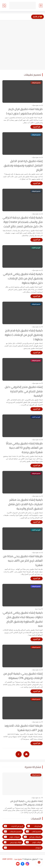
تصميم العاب (33, 831)
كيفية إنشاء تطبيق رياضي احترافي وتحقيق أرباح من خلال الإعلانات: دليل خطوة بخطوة (23, 278)
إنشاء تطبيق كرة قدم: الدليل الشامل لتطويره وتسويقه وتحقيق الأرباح (23, 165)
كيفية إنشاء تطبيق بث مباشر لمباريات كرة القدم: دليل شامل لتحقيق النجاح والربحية (25, 504)
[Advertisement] (22, 45)
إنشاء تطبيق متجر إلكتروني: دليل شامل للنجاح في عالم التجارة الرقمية (24, 391)
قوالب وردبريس (13, 842)
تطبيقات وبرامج (32, 837)
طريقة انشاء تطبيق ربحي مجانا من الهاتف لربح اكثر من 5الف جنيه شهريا (23, 561)
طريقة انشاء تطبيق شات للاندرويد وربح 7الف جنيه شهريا (23, 728)
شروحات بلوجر (12, 837)
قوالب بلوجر (33, 842)
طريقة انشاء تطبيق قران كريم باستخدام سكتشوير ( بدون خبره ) (24, 111)
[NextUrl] (19, 754)
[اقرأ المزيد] (37, 127)
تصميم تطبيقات (13, 831)
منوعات (22, 848)
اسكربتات (34, 826)
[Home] (26, 754)
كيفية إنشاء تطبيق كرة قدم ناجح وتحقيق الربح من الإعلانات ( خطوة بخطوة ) (24, 335)
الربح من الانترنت (14, 826)
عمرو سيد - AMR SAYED (12, 859)
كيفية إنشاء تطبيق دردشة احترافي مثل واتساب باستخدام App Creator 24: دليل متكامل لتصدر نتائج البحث (23, 222)
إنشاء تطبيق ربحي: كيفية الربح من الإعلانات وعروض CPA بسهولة (23, 676)
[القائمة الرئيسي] (41, 6)
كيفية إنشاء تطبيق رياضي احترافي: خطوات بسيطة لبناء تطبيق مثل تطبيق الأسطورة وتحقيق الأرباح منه (22, 619)
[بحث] (4, 6)
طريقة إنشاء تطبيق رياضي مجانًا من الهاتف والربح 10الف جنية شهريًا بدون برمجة (24, 448)
